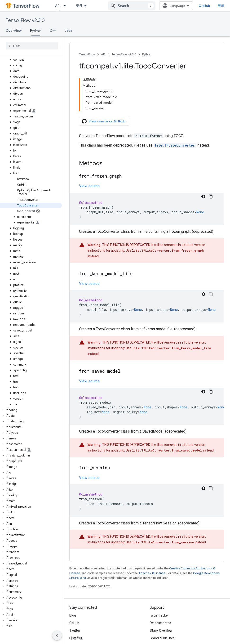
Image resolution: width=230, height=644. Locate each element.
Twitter (75, 631)
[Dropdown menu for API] (66, 6)
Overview (14, 31)
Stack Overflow (161, 631)
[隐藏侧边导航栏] (57, 635)
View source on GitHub (104, 121)
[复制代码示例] (211, 197)
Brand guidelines (162, 638)
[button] (31, 60)
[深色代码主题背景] (203, 197)
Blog (73, 615)
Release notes (160, 623)
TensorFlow (87, 54)
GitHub (204, 6)
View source (89, 186)
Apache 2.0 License (152, 573)
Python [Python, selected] (36, 31)
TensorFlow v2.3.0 (25, 20)
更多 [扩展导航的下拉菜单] (79, 6)
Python (147, 54)
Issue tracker (159, 615)
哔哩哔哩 (76, 638)
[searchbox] (32, 46)
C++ (53, 31)
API (103, 54)
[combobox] (132, 6)
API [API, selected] (58, 6)
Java (68, 31)
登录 (221, 6)
